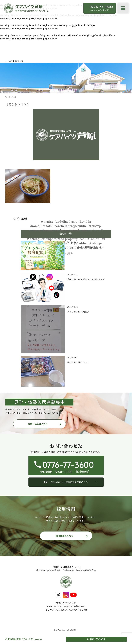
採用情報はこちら (65, 536)
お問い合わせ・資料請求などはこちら (66, 482)
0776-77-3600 (57, 610)
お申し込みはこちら (38, 424)
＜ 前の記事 (20, 219)
